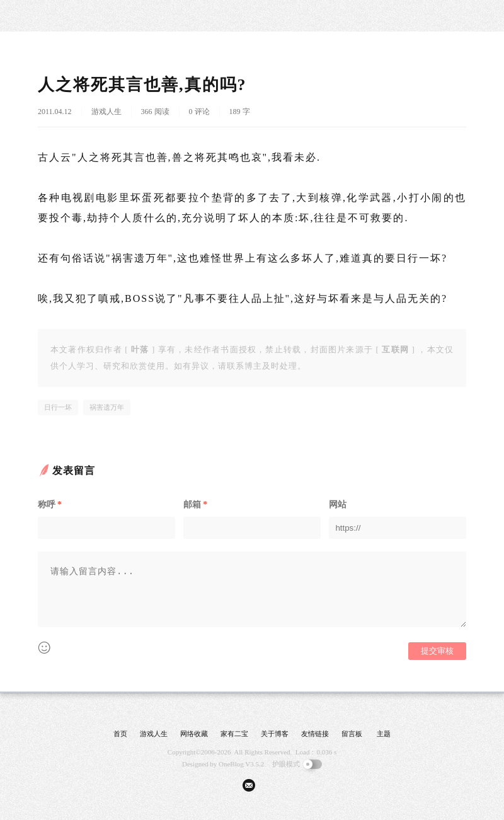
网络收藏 (194, 734)
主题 (384, 734)
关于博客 (275, 734)
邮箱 (195, 505)
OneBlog (231, 764)
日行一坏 (58, 407)
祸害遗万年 (107, 407)
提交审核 (437, 651)
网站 (338, 505)
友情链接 (315, 734)
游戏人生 (106, 112)
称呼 (50, 505)
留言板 (352, 734)
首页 (120, 734)
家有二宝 (234, 734)
